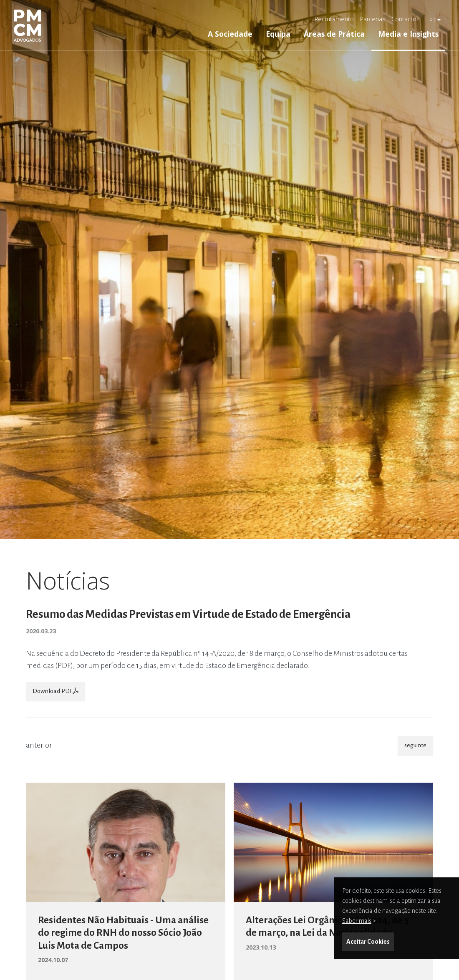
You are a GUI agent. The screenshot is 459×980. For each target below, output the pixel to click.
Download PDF (55, 691)
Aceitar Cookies (368, 942)
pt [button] (433, 20)
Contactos (406, 19)
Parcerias (373, 19)
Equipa (278, 34)
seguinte (415, 745)
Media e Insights (408, 34)
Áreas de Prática (334, 34)
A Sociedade (230, 34)
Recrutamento (334, 19)
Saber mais (357, 921)
